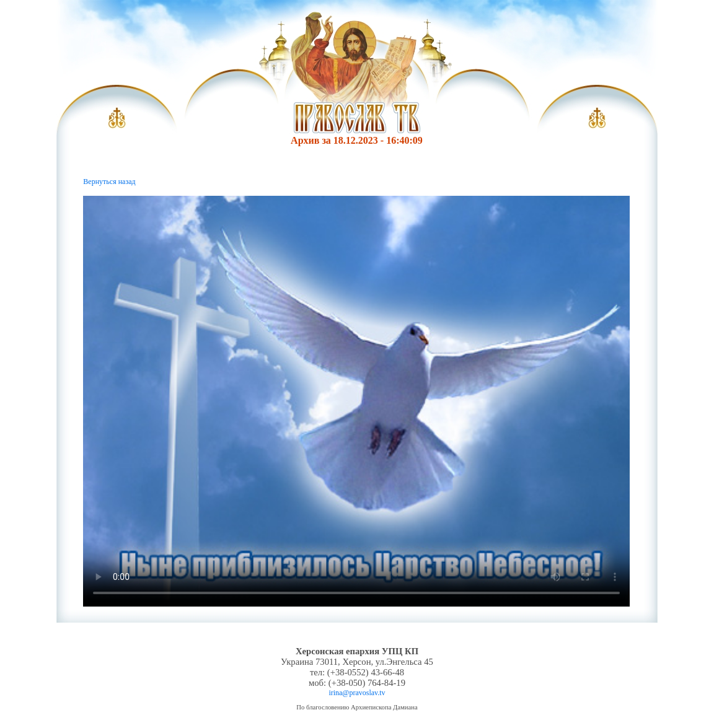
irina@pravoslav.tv (357, 693)
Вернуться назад (109, 182)
